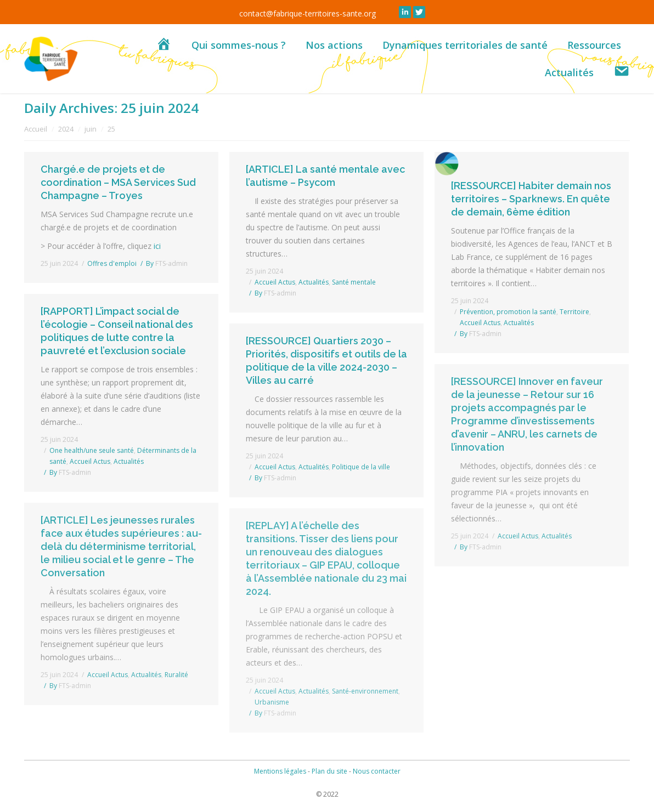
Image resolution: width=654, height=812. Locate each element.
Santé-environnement (365, 691)
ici (158, 246)
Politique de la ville (361, 467)
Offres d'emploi (112, 263)
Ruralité (176, 675)
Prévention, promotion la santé (508, 312)
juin (91, 129)
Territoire (574, 312)
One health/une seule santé (92, 450)
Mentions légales (280, 771)
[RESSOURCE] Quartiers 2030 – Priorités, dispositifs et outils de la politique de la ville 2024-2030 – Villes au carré (326, 360)
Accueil (36, 129)
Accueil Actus (275, 282)
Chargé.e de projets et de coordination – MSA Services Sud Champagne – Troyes (118, 182)
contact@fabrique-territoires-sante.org (308, 13)
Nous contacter (377, 771)
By (167, 263)
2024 (66, 129)
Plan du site (329, 771)
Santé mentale (354, 282)
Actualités (314, 282)
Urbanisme (272, 702)
